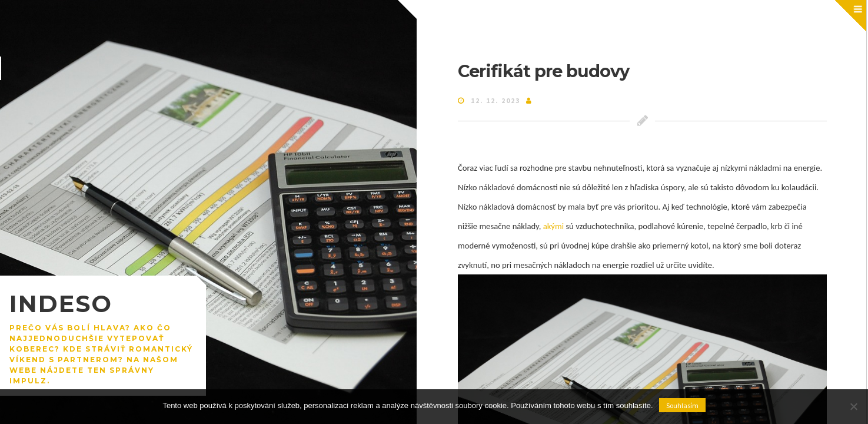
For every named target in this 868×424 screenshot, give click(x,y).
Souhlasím (682, 405)
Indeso (61, 304)
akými (552, 226)
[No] (853, 406)
